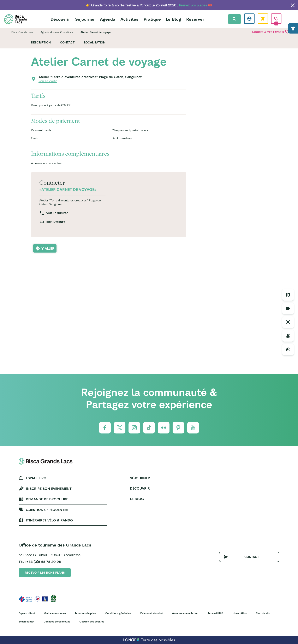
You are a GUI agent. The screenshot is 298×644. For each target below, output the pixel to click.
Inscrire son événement (49, 489)
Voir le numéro (57, 213)
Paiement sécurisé (152, 613)
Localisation (95, 42)
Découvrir (60, 19)
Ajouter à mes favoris (271, 32)
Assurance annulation (185, 613)
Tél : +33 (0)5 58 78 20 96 (40, 562)
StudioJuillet (26, 622)
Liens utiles (240, 613)
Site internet (56, 222)
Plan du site (263, 613)
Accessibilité (215, 613)
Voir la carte (48, 81)
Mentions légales (86, 613)
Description (41, 42)
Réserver (195, 19)
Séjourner (85, 19)
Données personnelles (57, 622)
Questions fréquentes (47, 510)
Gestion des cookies (92, 622)
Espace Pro (36, 478)
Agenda (108, 19)
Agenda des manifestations (57, 32)
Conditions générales (118, 613)
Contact (67, 42)
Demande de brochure (47, 499)
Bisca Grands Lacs (22, 32)
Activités (129, 19)
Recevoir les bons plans (45, 573)
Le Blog (174, 19)
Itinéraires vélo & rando (49, 520)
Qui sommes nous (55, 613)
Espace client (27, 613)
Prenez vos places (193, 5)
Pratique (152, 19)
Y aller (48, 248)
